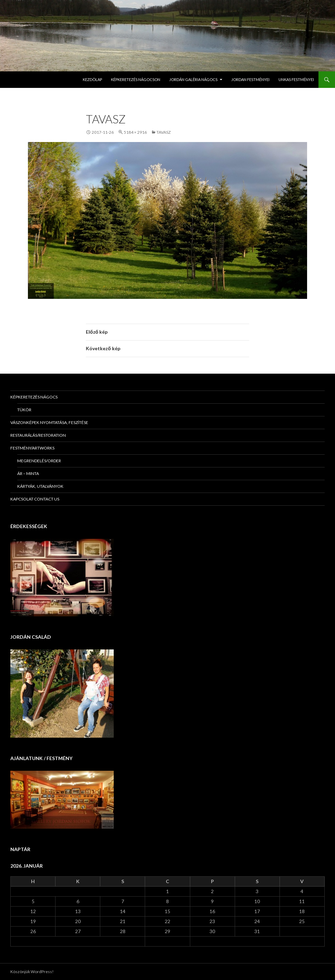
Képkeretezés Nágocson (136, 79)
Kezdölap (92, 79)
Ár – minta (28, 473)
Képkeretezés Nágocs (34, 397)
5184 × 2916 (135, 132)
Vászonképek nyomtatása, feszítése (49, 422)
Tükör (24, 410)
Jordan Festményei (250, 79)
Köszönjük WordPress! (32, 972)
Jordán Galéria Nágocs (193, 79)
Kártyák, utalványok (40, 486)
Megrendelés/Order (39, 461)
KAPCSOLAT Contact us (35, 499)
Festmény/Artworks (32, 448)
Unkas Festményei (296, 79)
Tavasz (164, 132)
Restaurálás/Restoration (38, 435)
